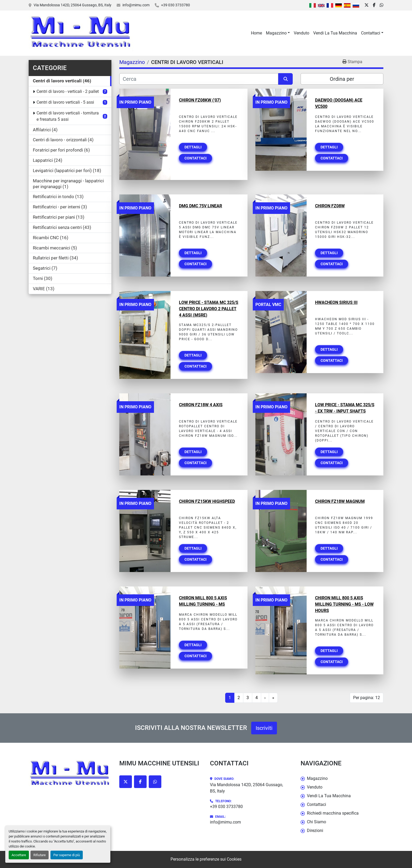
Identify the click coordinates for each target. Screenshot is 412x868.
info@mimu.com (136, 5)
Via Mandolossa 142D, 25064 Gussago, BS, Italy (73, 5)
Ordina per (342, 79)
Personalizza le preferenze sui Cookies (206, 859)
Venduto (302, 33)
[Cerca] (199, 79)
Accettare (19, 855)
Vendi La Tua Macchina (335, 33)
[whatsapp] (382, 5)
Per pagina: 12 (367, 698)
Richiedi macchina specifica (333, 813)
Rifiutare (40, 855)
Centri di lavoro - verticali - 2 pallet (68, 91)
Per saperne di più (67, 855)
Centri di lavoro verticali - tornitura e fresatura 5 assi (68, 116)
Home (256, 33)
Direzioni (315, 831)
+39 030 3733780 (176, 5)
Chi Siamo (316, 822)
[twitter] (367, 5)
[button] (278, 33)
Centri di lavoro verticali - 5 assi (65, 102)
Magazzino (276, 33)
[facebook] (374, 5)
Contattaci (371, 33)
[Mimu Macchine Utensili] (70, 774)
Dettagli (193, 147)
